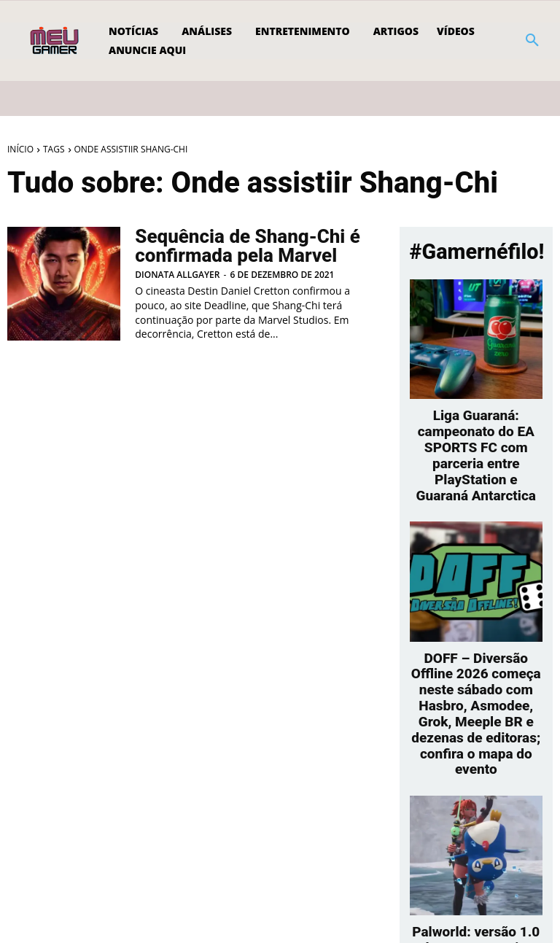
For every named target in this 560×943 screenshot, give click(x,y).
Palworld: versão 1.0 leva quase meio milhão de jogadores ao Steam (476, 850)
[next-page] (485, 890)
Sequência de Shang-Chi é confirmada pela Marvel (239, 246)
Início (20, 149)
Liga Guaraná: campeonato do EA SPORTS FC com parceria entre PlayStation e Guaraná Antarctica (476, 432)
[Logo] (56, 41)
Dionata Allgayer (177, 273)
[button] (532, 41)
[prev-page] (462, 890)
